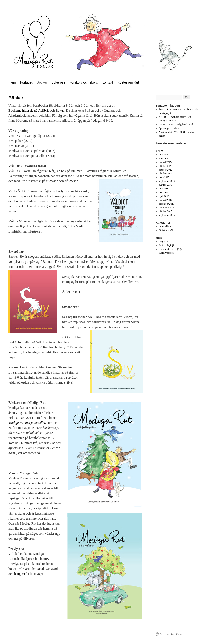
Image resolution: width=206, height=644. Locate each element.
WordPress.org (166, 253)
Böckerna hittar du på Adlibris (29, 110)
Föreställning (166, 226)
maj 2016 (164, 192)
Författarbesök (166, 230)
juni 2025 (164, 155)
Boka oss (58, 82)
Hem (12, 82)
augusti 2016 (165, 185)
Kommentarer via (170, 249)
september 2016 (167, 181)
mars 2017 (164, 177)
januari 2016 (165, 200)
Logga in (163, 242)
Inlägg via (167, 245)
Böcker (42, 82)
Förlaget (26, 82)
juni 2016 (164, 189)
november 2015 (167, 208)
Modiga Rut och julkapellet (27, 423)
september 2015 (167, 215)
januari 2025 (165, 162)
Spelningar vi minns (169, 128)
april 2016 (164, 196)
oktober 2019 (166, 174)
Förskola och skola (83, 82)
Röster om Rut (128, 82)
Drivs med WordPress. (171, 634)
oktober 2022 (166, 170)
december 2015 (167, 204)
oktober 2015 (166, 211)
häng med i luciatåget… (30, 574)
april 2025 (164, 158)
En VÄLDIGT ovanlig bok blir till (176, 124)
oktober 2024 (166, 166)
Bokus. (60, 110)
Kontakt (107, 82)
